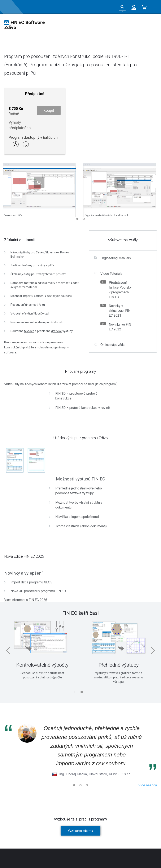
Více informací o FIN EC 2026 (26, 600)
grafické (56, 331)
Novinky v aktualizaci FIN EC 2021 (120, 311)
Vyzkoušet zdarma (80, 831)
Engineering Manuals (116, 258)
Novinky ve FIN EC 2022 (120, 327)
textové (29, 331)
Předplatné (35, 94)
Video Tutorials (111, 274)
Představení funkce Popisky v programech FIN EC (120, 290)
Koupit (49, 110)
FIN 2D (60, 408)
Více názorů (148, 785)
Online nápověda (112, 345)
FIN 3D (60, 394)
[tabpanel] (119, 650)
